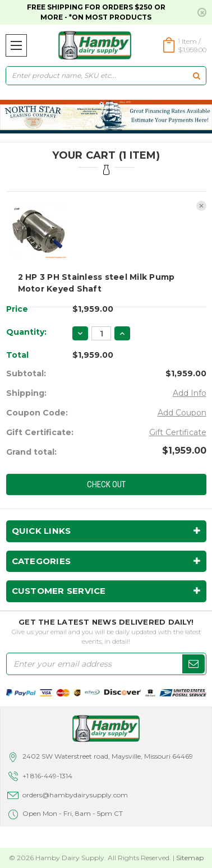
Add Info (190, 393)
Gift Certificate (178, 432)
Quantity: (26, 332)
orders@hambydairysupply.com (75, 795)
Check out (106, 484)
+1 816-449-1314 (47, 776)
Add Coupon (182, 413)
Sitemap (190, 858)
